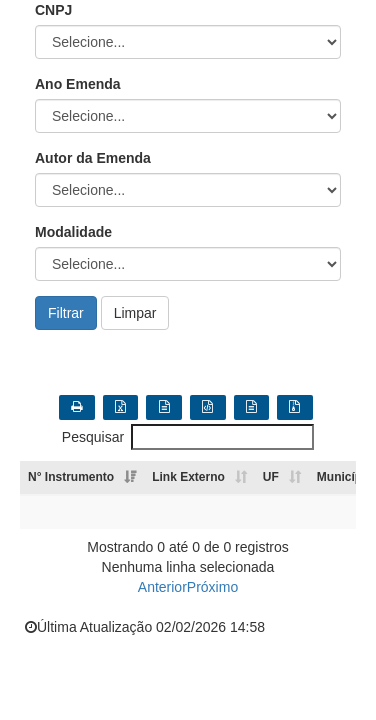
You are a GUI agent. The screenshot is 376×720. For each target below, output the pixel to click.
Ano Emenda (78, 84)
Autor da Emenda (93, 158)
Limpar (135, 313)
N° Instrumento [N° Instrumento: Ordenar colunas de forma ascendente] (71, 477)
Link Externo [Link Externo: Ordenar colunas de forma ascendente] (188, 477)
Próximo (212, 587)
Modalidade (73, 232)
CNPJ (53, 10)
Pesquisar (188, 437)
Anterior (162, 587)
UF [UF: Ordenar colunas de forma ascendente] (271, 477)
